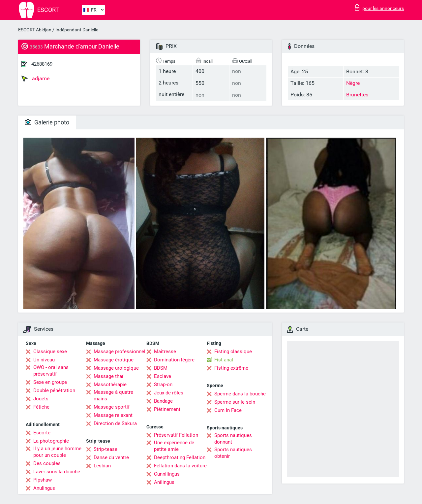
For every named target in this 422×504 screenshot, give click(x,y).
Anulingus (44, 488)
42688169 (42, 64)
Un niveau (44, 360)
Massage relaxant (113, 415)
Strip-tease (105, 449)
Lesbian (102, 466)
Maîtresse (165, 352)
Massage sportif (112, 407)
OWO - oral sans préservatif (51, 371)
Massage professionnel (120, 352)
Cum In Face (228, 410)
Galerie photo (47, 122)
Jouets (41, 399)
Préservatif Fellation (176, 435)
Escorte (42, 433)
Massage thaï (108, 376)
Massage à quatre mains (113, 395)
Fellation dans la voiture (180, 466)
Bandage (163, 401)
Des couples (47, 463)
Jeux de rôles (169, 393)
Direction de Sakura (115, 423)
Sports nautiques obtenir (233, 453)
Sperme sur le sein (235, 402)
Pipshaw (43, 480)
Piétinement (167, 409)
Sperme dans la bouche (240, 394)
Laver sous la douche (57, 472)
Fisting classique (233, 352)
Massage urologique (116, 368)
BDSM (161, 368)
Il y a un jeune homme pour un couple (57, 452)
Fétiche (41, 407)
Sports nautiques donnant (233, 439)
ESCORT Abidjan (35, 30)
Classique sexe (50, 352)
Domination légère (174, 360)
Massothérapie (110, 385)
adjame (35, 79)
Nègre (353, 83)
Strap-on (163, 385)
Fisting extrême (231, 368)
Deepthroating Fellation (180, 457)
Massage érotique (114, 360)
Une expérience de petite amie (174, 446)
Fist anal (224, 360)
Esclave (163, 376)
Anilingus (164, 482)
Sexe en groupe (50, 382)
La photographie (51, 441)
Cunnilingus (167, 474)
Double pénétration (54, 390)
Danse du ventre (111, 457)
